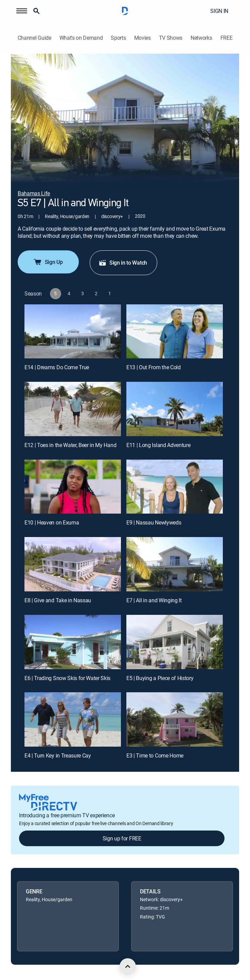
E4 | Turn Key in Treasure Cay (58, 755)
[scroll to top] (128, 966)
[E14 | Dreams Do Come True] (73, 332)
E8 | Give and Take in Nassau (58, 600)
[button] (22, 11)
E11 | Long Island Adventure (158, 445)
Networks (201, 38)
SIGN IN (219, 11)
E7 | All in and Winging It (154, 600)
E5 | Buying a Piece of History (160, 678)
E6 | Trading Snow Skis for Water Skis (67, 678)
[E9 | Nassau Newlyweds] (175, 487)
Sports (118, 38)
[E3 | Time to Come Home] (175, 719)
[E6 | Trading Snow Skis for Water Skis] (73, 642)
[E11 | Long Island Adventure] (175, 409)
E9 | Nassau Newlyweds (154, 522)
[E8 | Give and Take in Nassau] (73, 564)
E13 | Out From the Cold (154, 367)
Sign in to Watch (123, 263)
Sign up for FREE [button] (122, 838)
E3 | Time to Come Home (155, 755)
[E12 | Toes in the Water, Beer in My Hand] (73, 409)
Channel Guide (34, 38)
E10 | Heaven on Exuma (52, 522)
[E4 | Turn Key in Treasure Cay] (73, 719)
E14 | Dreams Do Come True (57, 367)
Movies (142, 38)
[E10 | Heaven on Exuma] (73, 487)
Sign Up (48, 262)
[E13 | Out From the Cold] (175, 332)
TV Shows (171, 38)
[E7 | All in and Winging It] (175, 564)
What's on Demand (81, 38)
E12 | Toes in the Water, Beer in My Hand (70, 445)
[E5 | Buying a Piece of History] (175, 642)
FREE (227, 38)
